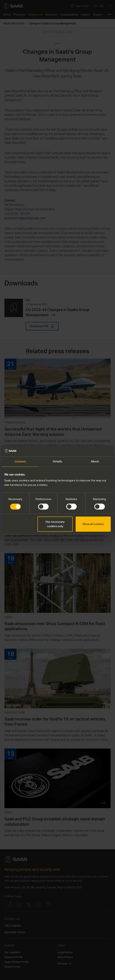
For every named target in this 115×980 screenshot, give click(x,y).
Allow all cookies (93, 524)
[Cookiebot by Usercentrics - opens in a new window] (95, 451)
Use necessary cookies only (55, 524)
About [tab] (95, 462)
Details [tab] (58, 462)
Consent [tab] (20, 462)
